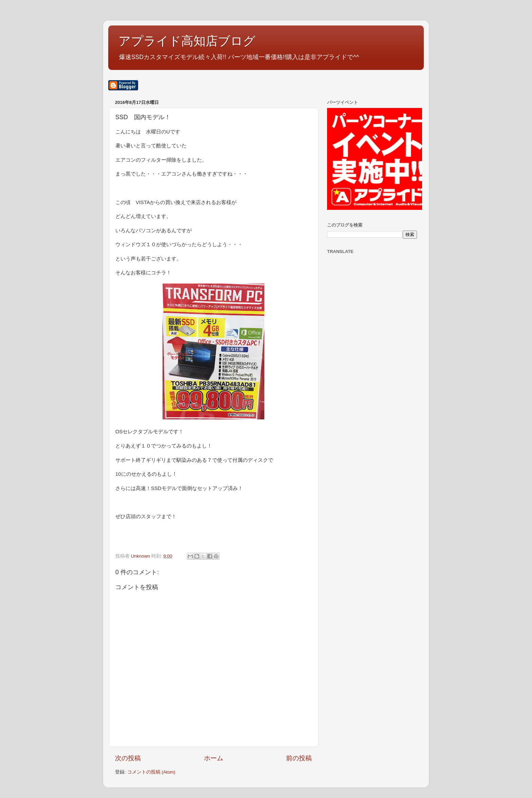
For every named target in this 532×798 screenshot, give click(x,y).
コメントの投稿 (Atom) (151, 772)
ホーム (214, 758)
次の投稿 (128, 758)
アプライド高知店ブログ (187, 41)
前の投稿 (299, 758)
